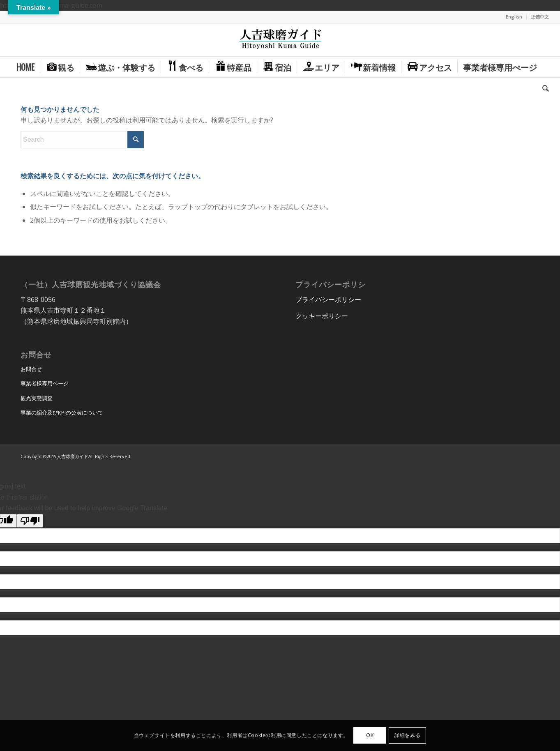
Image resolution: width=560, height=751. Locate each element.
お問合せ (31, 369)
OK (370, 735)
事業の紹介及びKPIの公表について (62, 412)
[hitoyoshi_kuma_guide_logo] (280, 40)
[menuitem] (514, 17)
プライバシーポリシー (328, 299)
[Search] (543, 88)
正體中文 (540, 17)
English (514, 17)
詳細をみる (407, 735)
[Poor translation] (30, 521)
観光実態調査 (37, 398)
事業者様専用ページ (45, 383)
